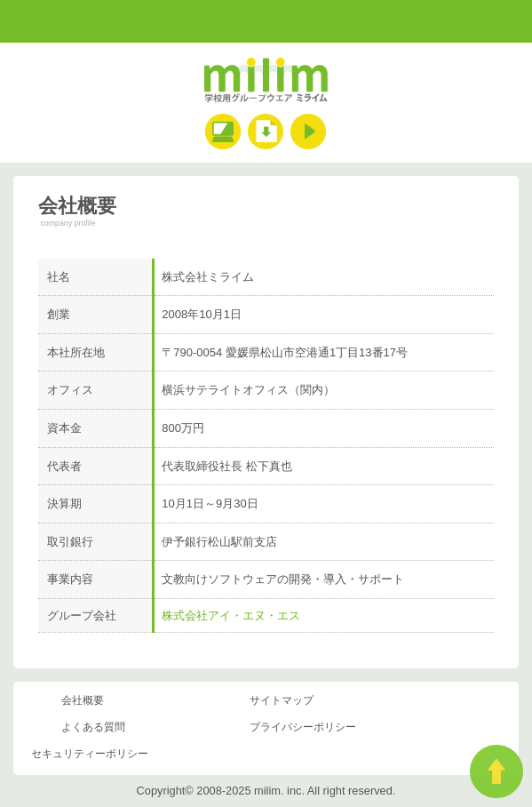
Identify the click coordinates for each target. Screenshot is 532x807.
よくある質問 (93, 727)
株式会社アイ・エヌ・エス (231, 615)
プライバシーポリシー (303, 727)
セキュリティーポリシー (90, 754)
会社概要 (83, 700)
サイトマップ (282, 700)
